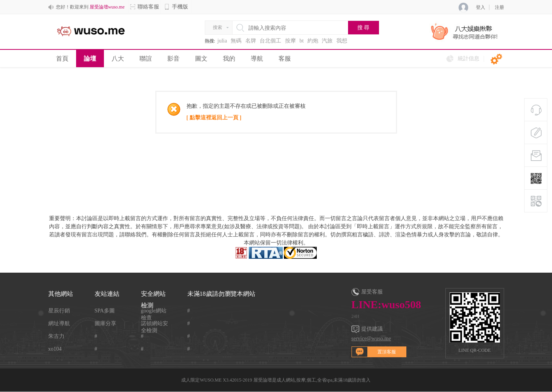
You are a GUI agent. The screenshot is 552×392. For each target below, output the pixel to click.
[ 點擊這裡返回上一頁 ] (214, 118)
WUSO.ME (211, 380)
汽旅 (327, 41)
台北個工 (270, 41)
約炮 (313, 41)
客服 (285, 59)
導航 (257, 59)
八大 (118, 59)
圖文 (201, 59)
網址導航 (59, 323)
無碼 (236, 41)
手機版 (176, 7)
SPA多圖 (105, 311)
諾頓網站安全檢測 (155, 324)
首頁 (62, 59)
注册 (499, 7)
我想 (342, 41)
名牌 (251, 41)
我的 (229, 59)
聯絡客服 (144, 7)
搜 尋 (363, 28)
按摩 (290, 41)
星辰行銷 (59, 311)
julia (222, 41)
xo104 (55, 349)
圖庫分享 (105, 323)
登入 (481, 7)
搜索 (217, 27)
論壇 (90, 59)
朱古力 (56, 336)
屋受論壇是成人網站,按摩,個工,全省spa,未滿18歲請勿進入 (312, 380)
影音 (173, 59)
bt (301, 41)
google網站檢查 (154, 311)
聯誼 (146, 59)
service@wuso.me (371, 339)
